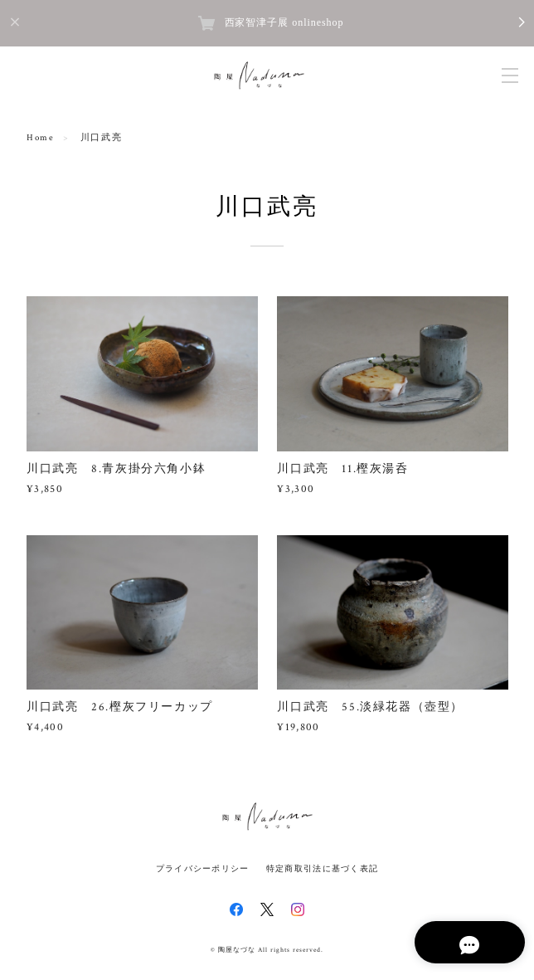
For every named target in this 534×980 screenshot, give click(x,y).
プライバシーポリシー (203, 868)
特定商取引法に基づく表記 (322, 868)
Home (40, 138)
